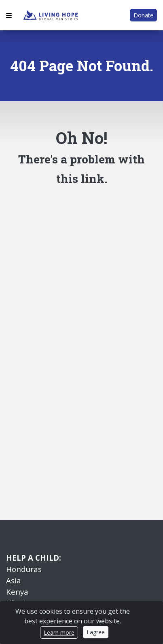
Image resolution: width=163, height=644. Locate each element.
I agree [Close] (96, 632)
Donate (143, 15)
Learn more (59, 632)
